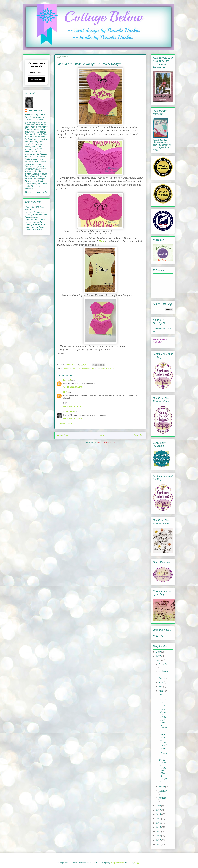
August (162, 678)
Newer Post (62, 435)
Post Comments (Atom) (106, 442)
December (163, 664)
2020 (159, 806)
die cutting (96, 368)
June (161, 682)
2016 (159, 823)
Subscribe (36, 80)
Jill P (65, 392)
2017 (159, 819)
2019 (159, 810)
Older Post (139, 435)
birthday (66, 368)
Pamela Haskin (69, 411)
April (161, 691)
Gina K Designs (108, 368)
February (163, 791)
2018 (159, 814)
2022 (159, 656)
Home (101, 435)
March (162, 787)
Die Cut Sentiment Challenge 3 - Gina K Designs (163, 720)
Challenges (87, 368)
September (164, 671)
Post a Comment (67, 423)
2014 (159, 831)
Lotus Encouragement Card (162, 700)
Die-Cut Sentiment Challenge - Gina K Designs (163, 771)
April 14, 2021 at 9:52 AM (73, 387)
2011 (159, 844)
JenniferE (67, 380)
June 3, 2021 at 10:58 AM (73, 406)
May (161, 687)
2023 (159, 652)
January (163, 798)
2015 (159, 827)
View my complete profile (36, 192)
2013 (159, 836)
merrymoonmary (117, 863)
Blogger (137, 863)
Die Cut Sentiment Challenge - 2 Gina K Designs (163, 745)
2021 (159, 660)
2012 (159, 840)
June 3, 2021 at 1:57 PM (72, 418)
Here (101, 241)
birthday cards (76, 368)
